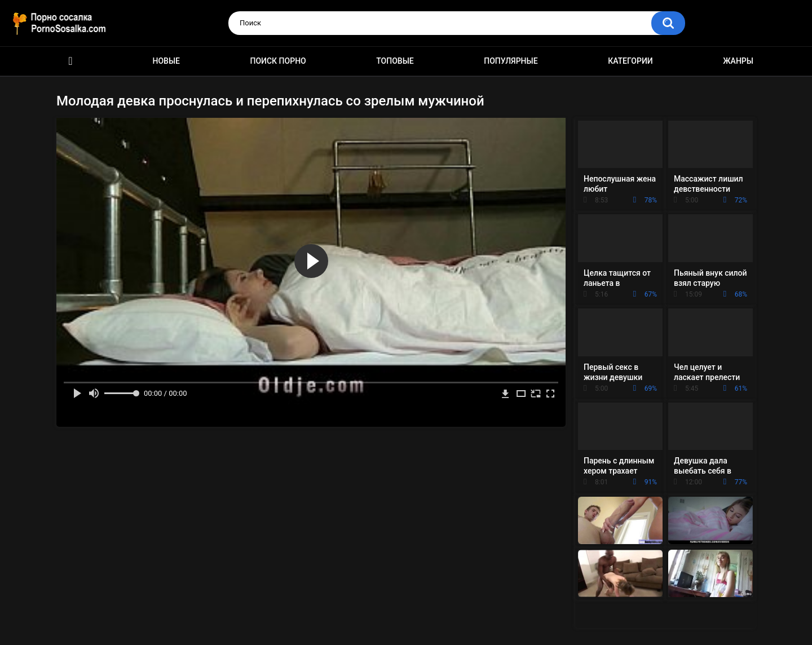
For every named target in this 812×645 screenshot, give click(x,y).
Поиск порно (278, 61)
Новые (166, 61)
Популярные (511, 61)
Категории (630, 61)
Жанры (738, 61)
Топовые (395, 61)
